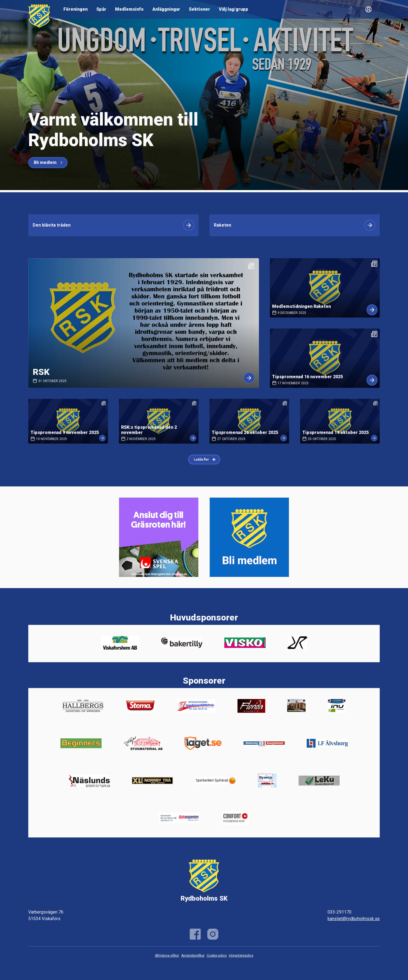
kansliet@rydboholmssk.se (354, 919)
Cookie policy (217, 956)
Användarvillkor (193, 956)
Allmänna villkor (167, 956)
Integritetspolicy (241, 956)
